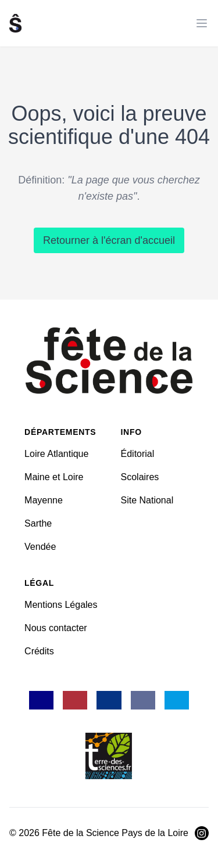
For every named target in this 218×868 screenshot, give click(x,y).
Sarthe (38, 523)
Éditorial (138, 454)
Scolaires (140, 477)
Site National (147, 500)
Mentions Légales (61, 605)
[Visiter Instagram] (202, 833)
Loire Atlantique (56, 454)
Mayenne (44, 500)
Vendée (40, 547)
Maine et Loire (54, 477)
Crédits (39, 651)
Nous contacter (56, 628)
